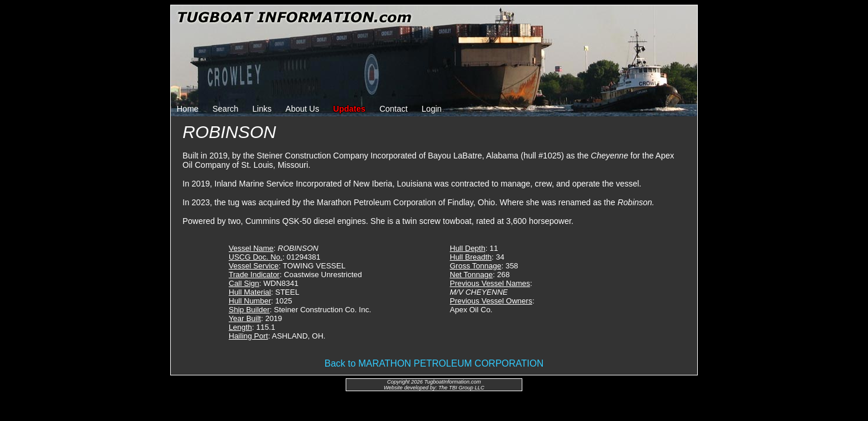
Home (187, 109)
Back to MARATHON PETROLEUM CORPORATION (434, 363)
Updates (349, 109)
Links (262, 109)
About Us (302, 109)
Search (225, 109)
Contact (394, 109)
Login (432, 109)
